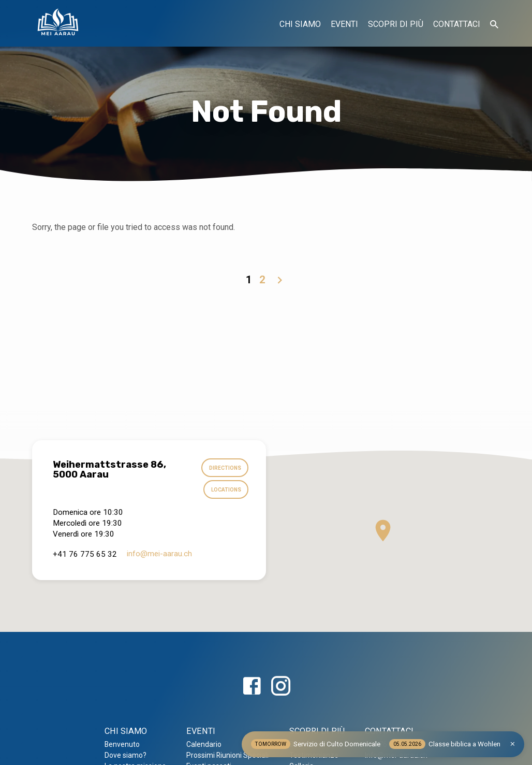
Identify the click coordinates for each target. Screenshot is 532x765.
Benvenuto (122, 744)
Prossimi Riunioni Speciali (227, 755)
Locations (225, 491)
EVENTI (344, 24)
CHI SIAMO (300, 24)
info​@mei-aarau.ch (159, 554)
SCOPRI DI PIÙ (396, 24)
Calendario (204, 744)
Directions (225, 468)
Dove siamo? (125, 755)
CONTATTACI (457, 24)
